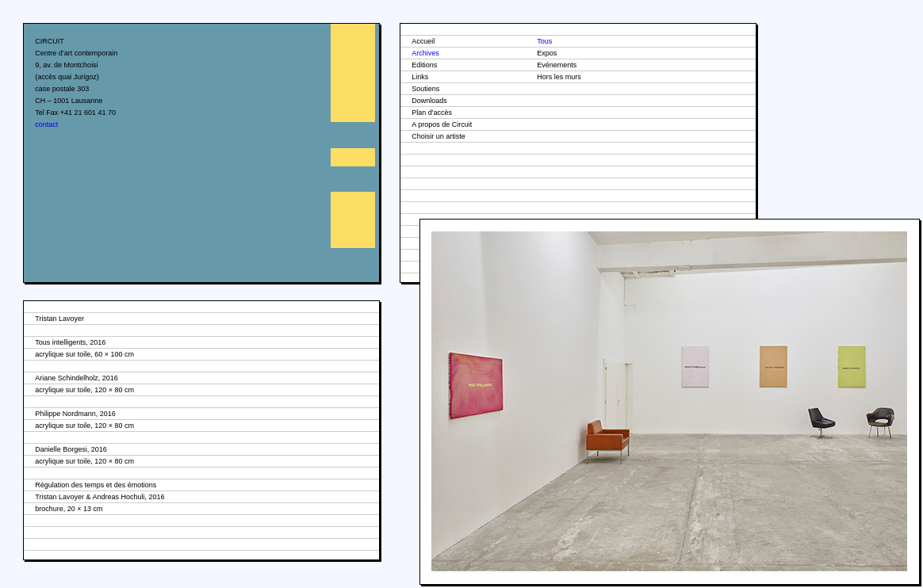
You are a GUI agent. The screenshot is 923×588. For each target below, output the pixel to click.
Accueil (423, 41)
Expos (547, 53)
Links (420, 77)
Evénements (557, 65)
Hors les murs (559, 77)
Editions (424, 65)
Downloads (429, 101)
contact (46, 124)
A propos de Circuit (442, 124)
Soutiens (425, 89)
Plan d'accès (432, 113)
